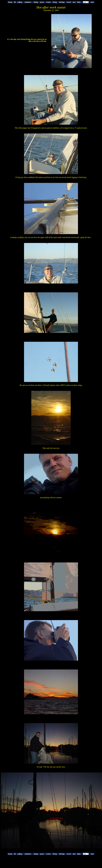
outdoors (28, 2)
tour (92, 2)
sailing (20, 2)
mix (74, 2)
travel (69, 2)
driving (62, 2)
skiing (36, 2)
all (15, 2)
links (79, 2)
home (10, 2)
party (42, 2)
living (55, 2)
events (48, 2)
